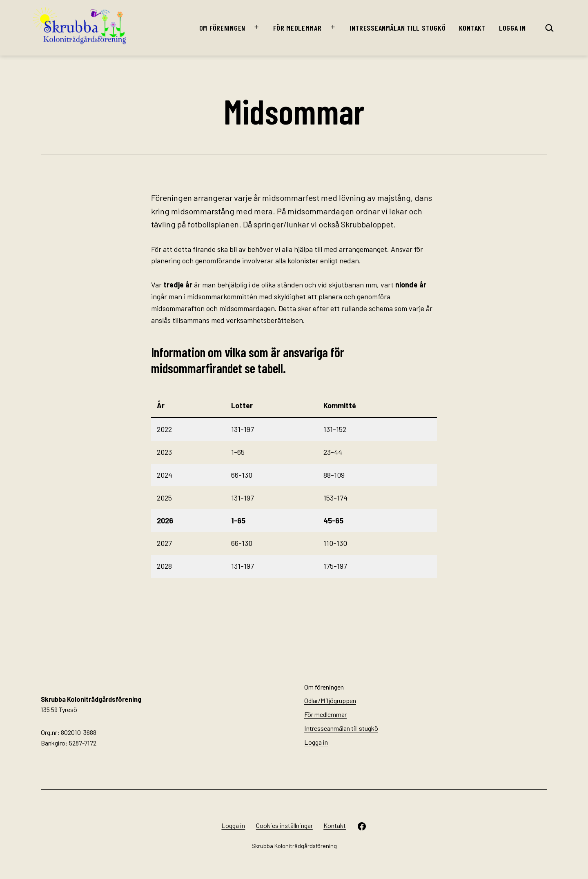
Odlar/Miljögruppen (330, 700)
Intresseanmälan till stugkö (398, 28)
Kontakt (472, 28)
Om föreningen (222, 28)
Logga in (512, 28)
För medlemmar (297, 28)
